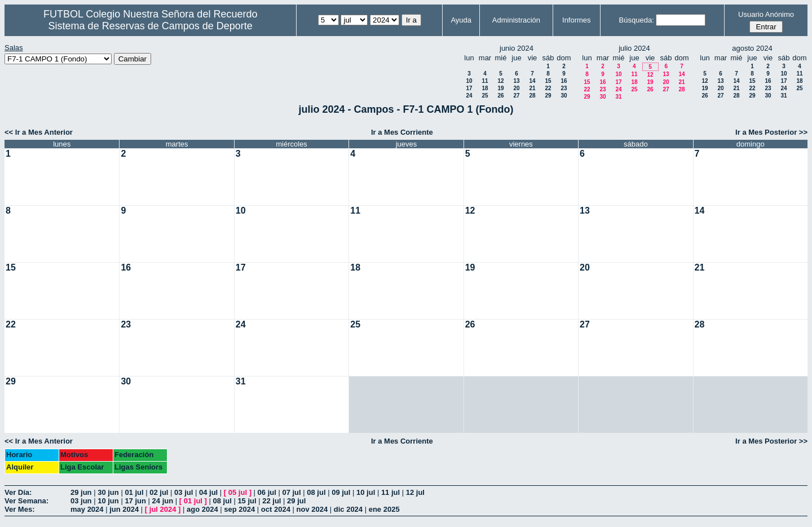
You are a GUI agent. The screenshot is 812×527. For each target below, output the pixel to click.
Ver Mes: (19, 509)
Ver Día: (18, 492)
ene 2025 (384, 509)
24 (469, 96)
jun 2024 (124, 509)
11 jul (390, 492)
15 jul (247, 501)
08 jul (316, 492)
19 (500, 88)
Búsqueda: (637, 20)
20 (516, 88)
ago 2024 (202, 509)
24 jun (163, 501)
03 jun (81, 501)
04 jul (208, 492)
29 (548, 96)
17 (469, 88)
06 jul (267, 492)
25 (485, 96)
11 (485, 81)
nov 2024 (312, 509)
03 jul (184, 492)
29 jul (296, 501)
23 (564, 88)
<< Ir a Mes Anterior (39, 132)
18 (485, 88)
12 (500, 81)
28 (532, 96)
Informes (577, 20)
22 (548, 88)
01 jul (134, 492)
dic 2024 (348, 509)
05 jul (238, 492)
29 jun (81, 492)
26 (500, 96)
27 (516, 96)
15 (548, 81)
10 (469, 81)
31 (618, 97)
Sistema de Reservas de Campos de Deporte (151, 26)
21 (532, 88)
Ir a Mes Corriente (402, 132)
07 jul (291, 492)
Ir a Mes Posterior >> (771, 132)
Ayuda (461, 20)
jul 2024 (163, 509)
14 (532, 81)
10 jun (108, 501)
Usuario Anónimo (766, 14)
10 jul (366, 492)
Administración (516, 20)
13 (516, 81)
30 (564, 96)
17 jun (135, 501)
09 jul (341, 492)
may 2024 (87, 509)
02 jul (159, 492)
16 (564, 81)
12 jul (415, 492)
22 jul (272, 501)
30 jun (108, 492)
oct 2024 (276, 509)
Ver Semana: (27, 501)
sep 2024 (239, 509)
